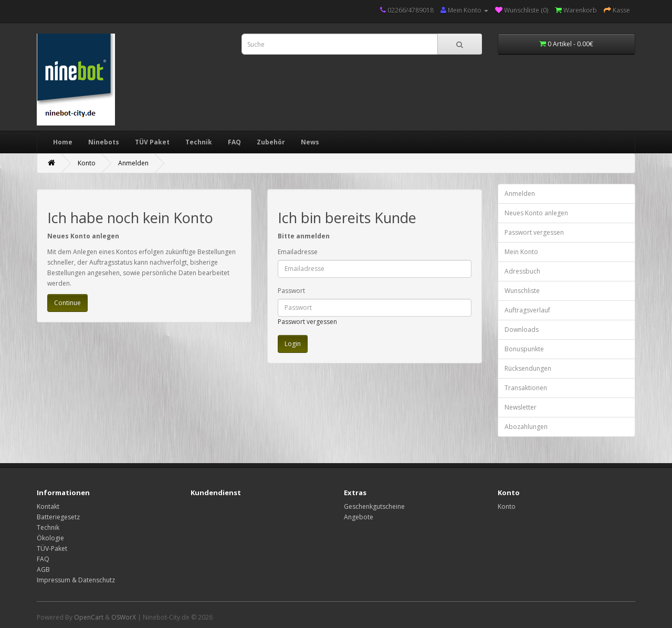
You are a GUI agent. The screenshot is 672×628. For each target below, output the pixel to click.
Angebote (359, 517)
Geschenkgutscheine (374, 506)
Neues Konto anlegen (536, 213)
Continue (67, 303)
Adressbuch (522, 271)
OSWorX (124, 617)
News (310, 142)
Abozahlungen (526, 427)
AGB (43, 569)
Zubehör (271, 142)
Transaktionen (526, 388)
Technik (199, 142)
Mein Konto (521, 252)
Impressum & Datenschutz (76, 580)
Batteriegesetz (58, 517)
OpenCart (89, 617)
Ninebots (104, 142)
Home (63, 142)
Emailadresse (298, 252)
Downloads (522, 329)
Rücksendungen (528, 368)
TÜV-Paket (52, 548)
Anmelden (133, 163)
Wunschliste (522, 291)
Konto (87, 163)
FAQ (234, 142)
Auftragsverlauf (527, 310)
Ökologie (50, 538)
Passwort (291, 291)
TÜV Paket (152, 142)
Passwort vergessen (307, 322)
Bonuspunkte (524, 349)
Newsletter (521, 407)
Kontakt (48, 506)
